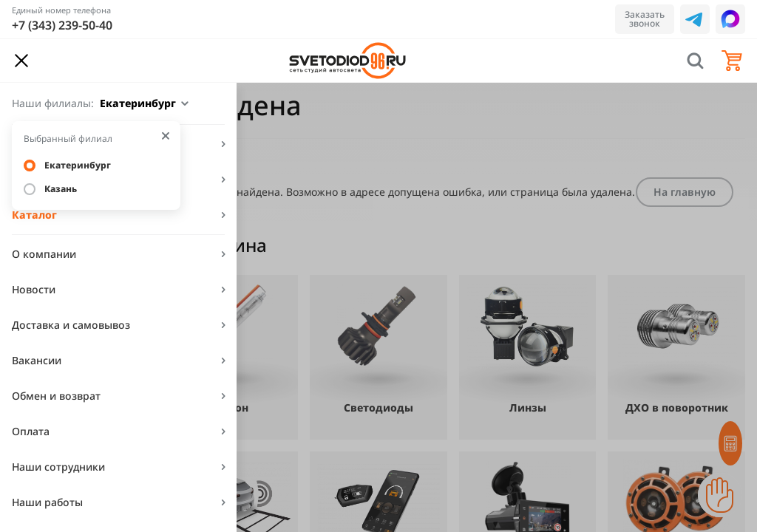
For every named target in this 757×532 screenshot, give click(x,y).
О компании (44, 254)
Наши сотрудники (58, 467)
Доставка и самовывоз (71, 325)
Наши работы (47, 502)
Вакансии (37, 360)
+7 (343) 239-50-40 (62, 25)
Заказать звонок (645, 19)
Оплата (31, 431)
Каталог (34, 215)
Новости (34, 289)
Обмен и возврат (56, 396)
